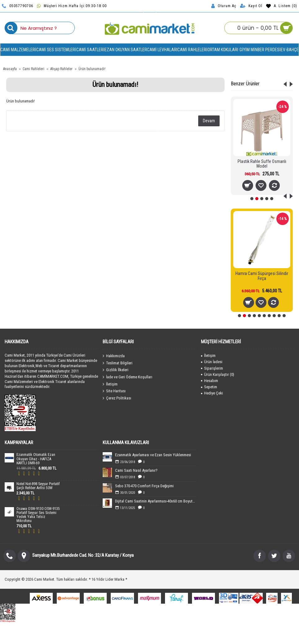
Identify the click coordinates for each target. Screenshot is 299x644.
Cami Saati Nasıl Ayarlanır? (136, 470)
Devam (209, 121)
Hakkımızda (114, 356)
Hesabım (210, 381)
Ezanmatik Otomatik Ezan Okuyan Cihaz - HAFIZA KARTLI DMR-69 (36, 459)
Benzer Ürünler (245, 84)
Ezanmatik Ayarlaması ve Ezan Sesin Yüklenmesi (153, 455)
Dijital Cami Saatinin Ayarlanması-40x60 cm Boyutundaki (156, 501)
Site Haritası (114, 391)
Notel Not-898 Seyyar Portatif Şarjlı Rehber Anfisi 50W (38, 486)
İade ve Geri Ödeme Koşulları (127, 377)
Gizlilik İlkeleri (116, 370)
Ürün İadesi (212, 362)
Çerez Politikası (117, 398)
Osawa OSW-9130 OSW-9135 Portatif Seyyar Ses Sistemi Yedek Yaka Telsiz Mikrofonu (38, 515)
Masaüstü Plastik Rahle (262, 161)
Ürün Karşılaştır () (218, 374)
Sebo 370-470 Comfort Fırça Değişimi (144, 486)
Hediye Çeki (212, 393)
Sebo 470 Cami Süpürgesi (262, 273)
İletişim (110, 384)
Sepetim (209, 387)
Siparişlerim (212, 368)
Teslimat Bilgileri (118, 363)
